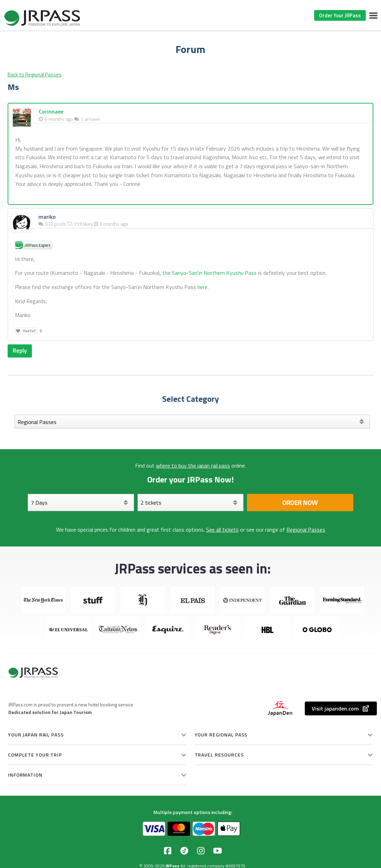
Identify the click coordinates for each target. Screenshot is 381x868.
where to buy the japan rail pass (193, 466)
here (202, 287)
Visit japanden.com (341, 709)
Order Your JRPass (340, 15)
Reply (20, 351)
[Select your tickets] (191, 503)
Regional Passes (306, 530)
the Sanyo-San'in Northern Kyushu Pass (210, 273)
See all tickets (222, 530)
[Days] (81, 503)
